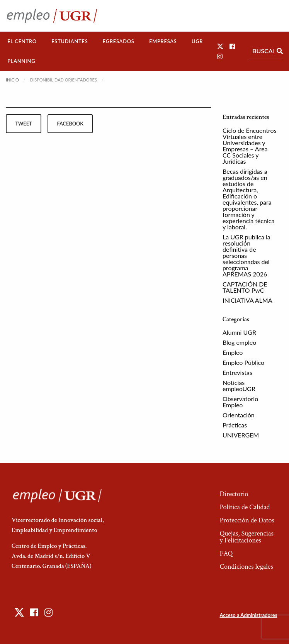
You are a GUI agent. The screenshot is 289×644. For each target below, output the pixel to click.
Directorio (234, 494)
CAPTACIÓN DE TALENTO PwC (245, 287)
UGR (197, 41)
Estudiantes (70, 41)
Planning (21, 61)
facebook (70, 124)
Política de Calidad (245, 507)
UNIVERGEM (241, 435)
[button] (220, 46)
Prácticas (235, 425)
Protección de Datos (247, 520)
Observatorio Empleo (240, 402)
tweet (23, 124)
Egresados (119, 41)
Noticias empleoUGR (239, 386)
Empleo (233, 352)
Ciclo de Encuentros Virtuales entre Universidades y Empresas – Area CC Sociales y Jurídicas (250, 146)
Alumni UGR (239, 332)
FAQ (226, 553)
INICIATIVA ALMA (247, 300)
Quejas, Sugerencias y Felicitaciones (246, 537)
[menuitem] (22, 42)
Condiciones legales (246, 567)
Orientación (239, 415)
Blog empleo (239, 342)
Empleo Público (243, 362)
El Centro (22, 41)
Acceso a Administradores (248, 615)
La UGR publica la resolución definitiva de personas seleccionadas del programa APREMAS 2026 (246, 255)
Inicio (12, 80)
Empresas (163, 41)
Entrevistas (237, 372)
